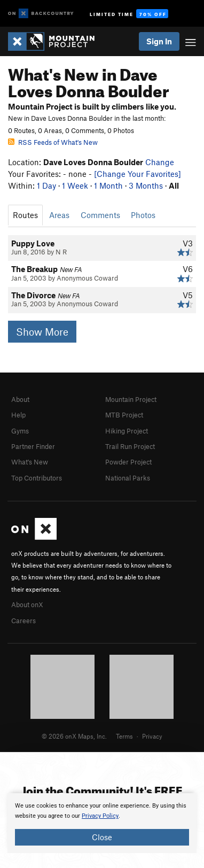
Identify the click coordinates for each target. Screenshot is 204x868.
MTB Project (124, 415)
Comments (100, 215)
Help (18, 415)
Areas (59, 215)
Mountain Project (131, 399)
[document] (102, 823)
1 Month (108, 185)
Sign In (159, 41)
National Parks (128, 478)
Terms (124, 736)
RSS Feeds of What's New (53, 142)
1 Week (75, 185)
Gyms (20, 431)
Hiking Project (127, 431)
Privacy (152, 736)
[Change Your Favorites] (138, 174)
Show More (42, 332)
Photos (143, 215)
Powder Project (128, 462)
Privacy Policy (100, 816)
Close (102, 837)
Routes (25, 215)
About (20, 399)
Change (160, 162)
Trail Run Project (130, 446)
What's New (30, 462)
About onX (27, 604)
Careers (23, 621)
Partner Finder (33, 446)
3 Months (146, 185)
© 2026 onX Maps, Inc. (74, 736)
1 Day (46, 185)
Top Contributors (37, 478)
